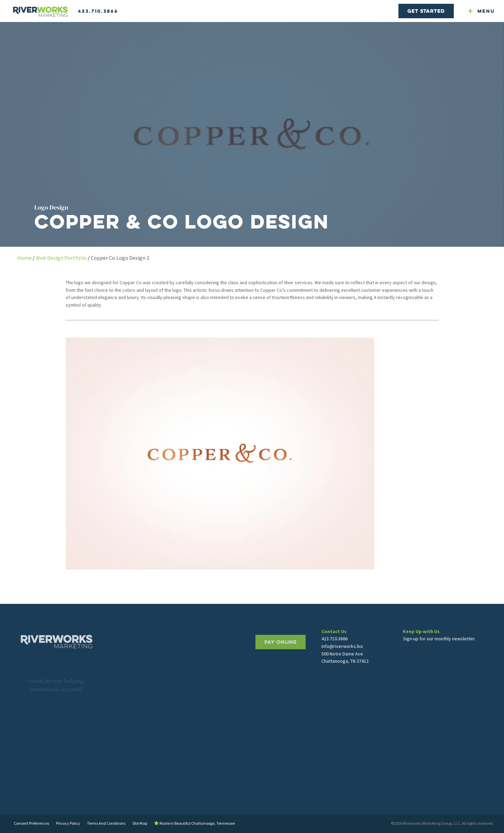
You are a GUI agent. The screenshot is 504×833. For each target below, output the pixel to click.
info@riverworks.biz (342, 661)
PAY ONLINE (281, 661)
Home (24, 258)
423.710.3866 (98, 11)
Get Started (426, 11)
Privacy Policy (68, 823)
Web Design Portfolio (61, 258)
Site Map (140, 823)
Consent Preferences (31, 823)
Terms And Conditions (106, 823)
